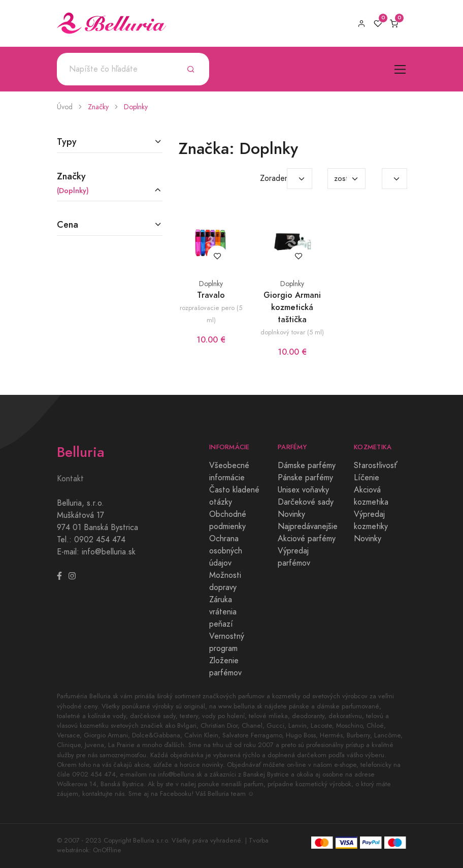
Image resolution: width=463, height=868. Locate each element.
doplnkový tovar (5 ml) (292, 332)
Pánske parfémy (305, 478)
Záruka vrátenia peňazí (223, 612)
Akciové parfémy (307, 539)
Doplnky (136, 107)
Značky (98, 107)
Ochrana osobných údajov (226, 551)
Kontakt (70, 479)
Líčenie (367, 478)
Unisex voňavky (303, 490)
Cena (68, 224)
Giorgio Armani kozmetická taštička (292, 307)
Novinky (291, 514)
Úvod (65, 107)
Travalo (211, 295)
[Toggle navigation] (400, 69)
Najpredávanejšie (308, 526)
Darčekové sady (306, 502)
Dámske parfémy (307, 466)
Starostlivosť (376, 466)
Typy (67, 142)
